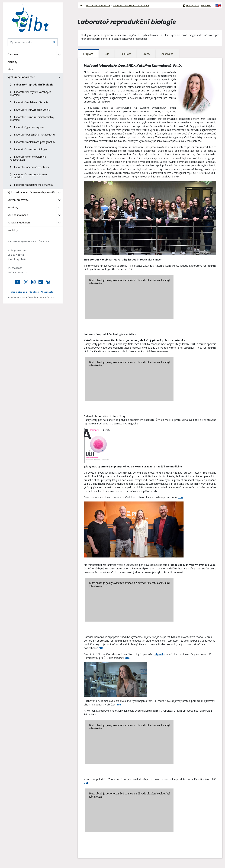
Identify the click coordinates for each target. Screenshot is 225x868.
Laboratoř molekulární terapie (29, 102)
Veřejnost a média (18, 215)
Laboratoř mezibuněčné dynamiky (31, 185)
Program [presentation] (88, 54)
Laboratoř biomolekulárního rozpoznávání (28, 158)
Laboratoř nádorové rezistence (30, 167)
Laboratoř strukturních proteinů (30, 110)
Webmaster (48, 292)
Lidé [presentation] (107, 54)
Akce (10, 69)
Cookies (34, 292)
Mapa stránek (19, 292)
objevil (159, 654)
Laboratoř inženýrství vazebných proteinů (30, 93)
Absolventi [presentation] (168, 54)
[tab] (88, 54)
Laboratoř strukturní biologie (28, 149)
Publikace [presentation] (126, 54)
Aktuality (12, 62)
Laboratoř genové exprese (27, 127)
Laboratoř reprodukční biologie (32, 85)
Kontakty (13, 230)
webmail (206, 5)
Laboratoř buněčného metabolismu (32, 135)
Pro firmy (13, 207)
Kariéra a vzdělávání (19, 222)
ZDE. (101, 648)
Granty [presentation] (147, 54)
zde (181, 497)
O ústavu (13, 54)
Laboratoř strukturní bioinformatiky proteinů (32, 118)
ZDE (119, 705)
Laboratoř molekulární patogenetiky (33, 142)
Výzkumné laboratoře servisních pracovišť (31, 192)
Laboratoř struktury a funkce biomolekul (28, 176)
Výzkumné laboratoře (21, 77)
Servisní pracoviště (18, 200)
